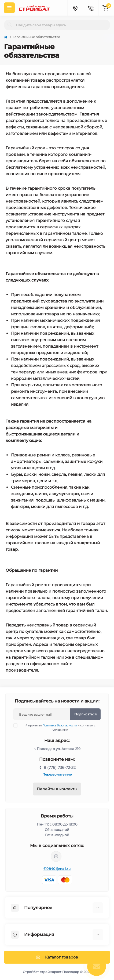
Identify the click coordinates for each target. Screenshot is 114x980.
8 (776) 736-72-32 (60, 768)
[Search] (10, 25)
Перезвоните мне (57, 774)
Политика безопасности (60, 725)
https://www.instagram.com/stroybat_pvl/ (56, 856)
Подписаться (85, 714)
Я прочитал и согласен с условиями (58, 727)
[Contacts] (91, 8)
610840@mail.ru (57, 869)
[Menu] (9, 8)
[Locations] (75, 8)
